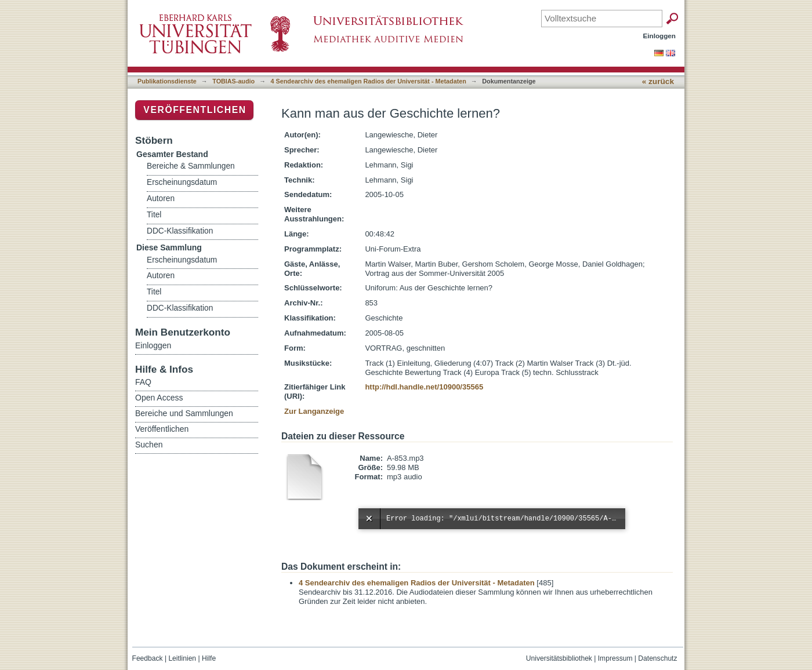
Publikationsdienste (167, 81)
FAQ (143, 382)
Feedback (148, 658)
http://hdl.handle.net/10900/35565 (424, 387)
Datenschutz (657, 658)
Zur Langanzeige (314, 411)
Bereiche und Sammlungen (184, 413)
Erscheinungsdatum (182, 182)
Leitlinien (182, 658)
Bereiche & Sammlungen (191, 166)
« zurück (658, 81)
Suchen (149, 445)
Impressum (615, 658)
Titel (154, 215)
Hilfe (209, 658)
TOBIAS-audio (233, 81)
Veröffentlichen (195, 110)
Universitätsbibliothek (559, 658)
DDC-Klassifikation (180, 231)
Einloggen (660, 36)
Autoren (161, 199)
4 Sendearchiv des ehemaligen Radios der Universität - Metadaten (369, 81)
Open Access (159, 398)
